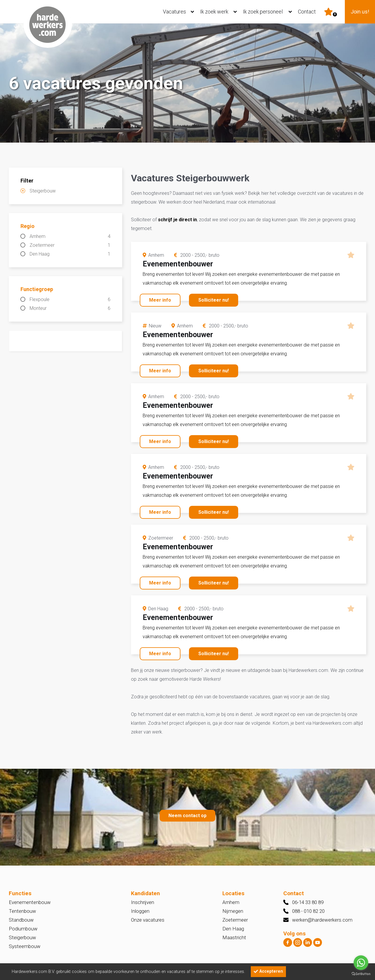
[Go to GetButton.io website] (361, 974)
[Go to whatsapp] (361, 963)
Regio (28, 226)
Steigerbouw (43, 191)
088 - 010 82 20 (308, 911)
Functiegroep (37, 289)
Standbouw (21, 920)
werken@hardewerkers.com (322, 920)
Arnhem (70, 236)
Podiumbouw (23, 929)
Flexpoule (70, 300)
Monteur (70, 308)
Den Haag (70, 254)
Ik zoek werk (220, 12)
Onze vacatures (148, 920)
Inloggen (140, 911)
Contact (307, 12)
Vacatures (180, 12)
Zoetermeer (70, 245)
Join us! (360, 12)
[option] (187, 84)
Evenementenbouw (30, 902)
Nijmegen (233, 911)
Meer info (160, 300)
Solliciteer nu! (214, 300)
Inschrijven (143, 902)
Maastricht (234, 937)
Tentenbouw (22, 911)
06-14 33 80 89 (308, 902)
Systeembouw (25, 946)
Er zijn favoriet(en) (335, 14)
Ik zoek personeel (269, 12)
